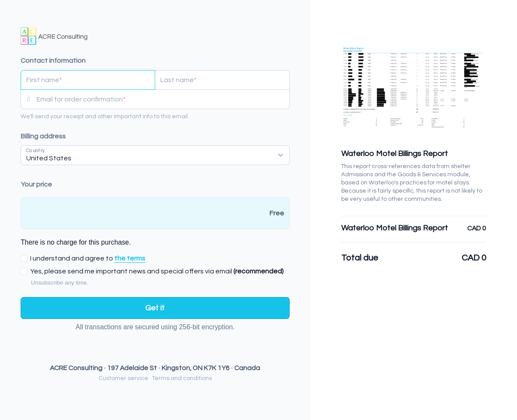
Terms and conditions (182, 378)
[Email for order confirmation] (163, 99)
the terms (130, 258)
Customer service (123, 378)
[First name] (88, 80)
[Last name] (222, 80)
